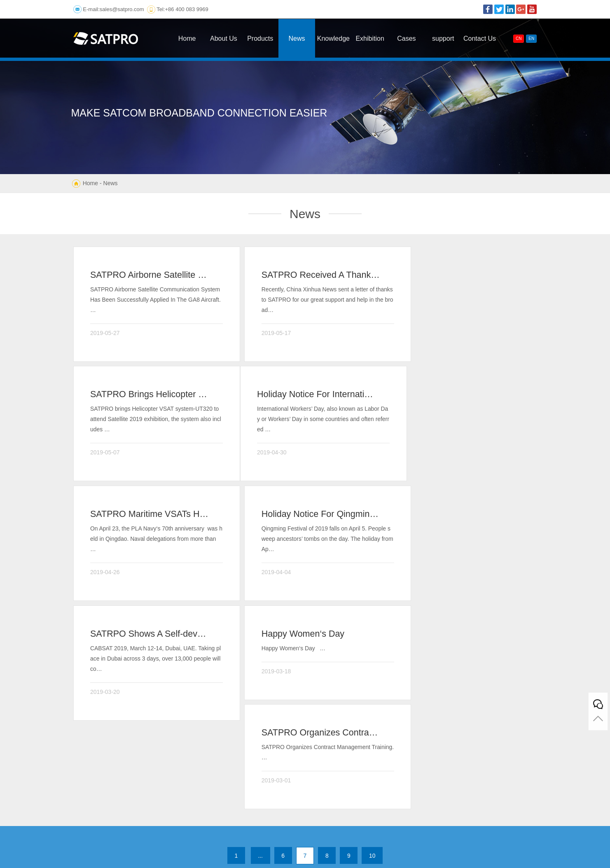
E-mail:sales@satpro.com (328, 770)
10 (373, 643)
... (260, 643)
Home (90, 183)
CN (519, 38)
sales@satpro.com (122, 9)
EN (531, 38)
